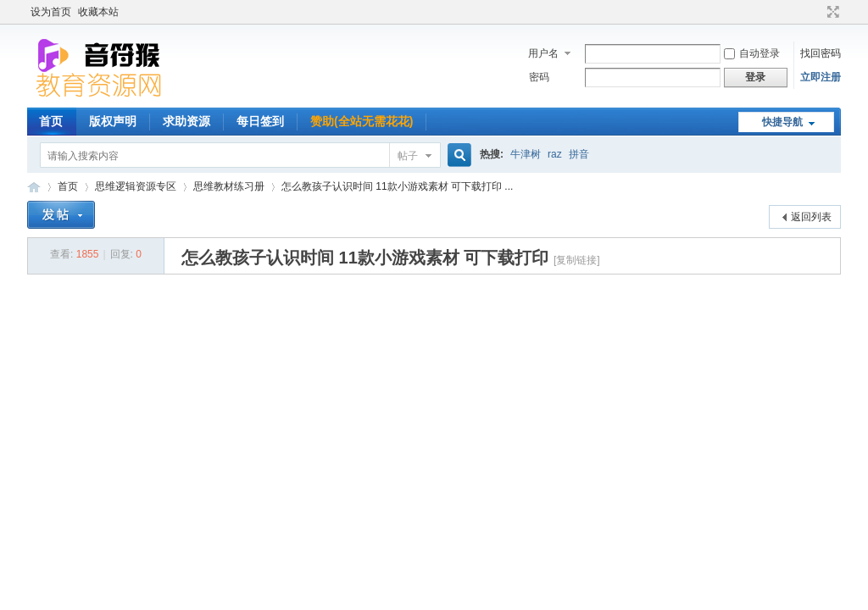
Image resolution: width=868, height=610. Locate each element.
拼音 (579, 154)
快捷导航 (782, 122)
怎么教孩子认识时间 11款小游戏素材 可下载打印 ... (397, 186)
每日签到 (260, 121)
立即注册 (821, 77)
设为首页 (51, 12)
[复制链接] (577, 260)
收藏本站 (98, 12)
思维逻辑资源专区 (136, 186)
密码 (539, 77)
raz (555, 154)
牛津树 (526, 154)
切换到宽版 (831, 12)
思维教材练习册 (229, 186)
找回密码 (821, 53)
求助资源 (186, 121)
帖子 (408, 156)
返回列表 (811, 217)
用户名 (543, 53)
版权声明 (113, 121)
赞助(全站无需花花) (362, 121)
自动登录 (752, 53)
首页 (51, 121)
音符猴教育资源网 (34, 187)
